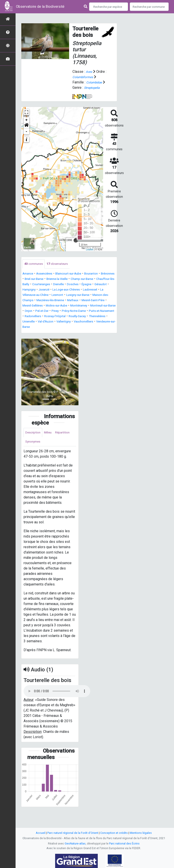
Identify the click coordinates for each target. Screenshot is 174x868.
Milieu (52, 444)
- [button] (27, 132)
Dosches (29, 290)
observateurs (63, 264)
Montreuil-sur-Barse (38, 317)
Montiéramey (91, 311)
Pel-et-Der (77, 317)
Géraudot (61, 290)
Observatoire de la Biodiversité (40, 7)
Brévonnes (31, 280)
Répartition (34, 454)
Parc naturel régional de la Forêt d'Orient (73, 833)
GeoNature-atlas (75, 843)
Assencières (48, 274)
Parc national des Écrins (124, 843)
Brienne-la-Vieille (83, 280)
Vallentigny (46, 333)
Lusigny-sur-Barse (54, 301)
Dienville (106, 285)
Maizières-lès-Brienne (40, 306)
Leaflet (90, 249)
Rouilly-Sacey (49, 327)
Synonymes (55, 454)
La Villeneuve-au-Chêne (94, 296)
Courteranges (86, 285)
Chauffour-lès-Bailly (56, 285)
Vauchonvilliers (70, 333)
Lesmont (29, 301)
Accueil (41, 833)
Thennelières (73, 327)
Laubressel (63, 296)
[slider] (76, 240)
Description (34, 444)
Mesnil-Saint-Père (91, 306)
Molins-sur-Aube (65, 311)
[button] (26, 126)
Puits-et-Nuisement (60, 322)
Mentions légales (141, 833)
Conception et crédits (114, 833)
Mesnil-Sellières (35, 311)
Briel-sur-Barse (54, 280)
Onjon (61, 317)
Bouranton (103, 274)
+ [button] (27, 120)
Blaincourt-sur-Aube (76, 274)
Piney (93, 317)
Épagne (45, 290)
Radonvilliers (89, 322)
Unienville (94, 327)
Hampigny (79, 290)
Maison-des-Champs (88, 301)
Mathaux (67, 306)
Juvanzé (97, 290)
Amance (29, 274)
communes (35, 264)
